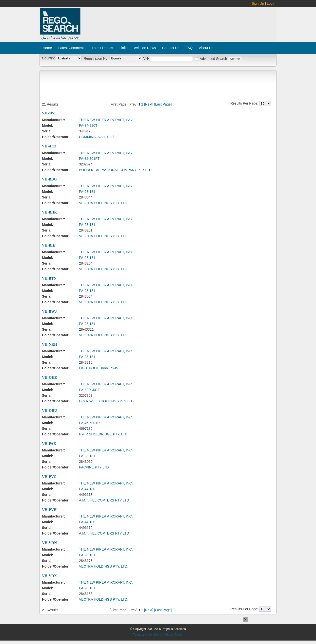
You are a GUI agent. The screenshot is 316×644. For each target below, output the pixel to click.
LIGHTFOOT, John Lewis (98, 368)
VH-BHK (49, 212)
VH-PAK (49, 444)
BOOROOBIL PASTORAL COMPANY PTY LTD (115, 170)
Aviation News (145, 48)
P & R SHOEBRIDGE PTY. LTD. (104, 434)
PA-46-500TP (89, 423)
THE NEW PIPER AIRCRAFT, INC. (106, 120)
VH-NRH (49, 344)
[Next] (149, 104)
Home (47, 48)
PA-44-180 (87, 489)
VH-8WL (49, 113)
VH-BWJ (49, 311)
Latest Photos (102, 48)
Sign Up (258, 3)
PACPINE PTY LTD (94, 467)
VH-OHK (50, 377)
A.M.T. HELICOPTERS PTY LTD (104, 500)
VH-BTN (49, 278)
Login (271, 3)
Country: (49, 58)
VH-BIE (49, 245)
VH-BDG (49, 179)
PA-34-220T (88, 125)
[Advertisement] (179, 22)
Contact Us (171, 48)
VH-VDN (49, 543)
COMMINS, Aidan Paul (97, 137)
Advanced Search (213, 59)
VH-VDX (49, 576)
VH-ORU (49, 411)
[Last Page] (163, 104)
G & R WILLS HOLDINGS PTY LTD (106, 401)
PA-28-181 (87, 192)
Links (124, 48)
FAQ (189, 48)
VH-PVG (49, 477)
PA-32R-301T (89, 390)
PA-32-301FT (89, 159)
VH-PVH (49, 510)
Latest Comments (72, 48)
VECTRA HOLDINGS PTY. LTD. (104, 203)
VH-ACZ (49, 146)
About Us (206, 48)
